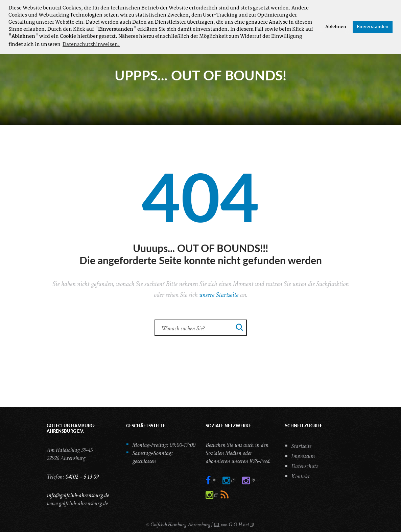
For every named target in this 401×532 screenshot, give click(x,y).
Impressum (303, 456)
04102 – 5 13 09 (82, 477)
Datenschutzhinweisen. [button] (91, 45)
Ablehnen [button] (336, 27)
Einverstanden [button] (373, 27)
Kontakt (300, 476)
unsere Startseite (219, 295)
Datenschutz (305, 466)
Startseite (301, 446)
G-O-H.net (239, 525)
